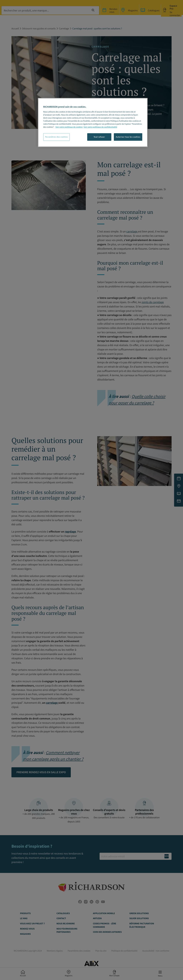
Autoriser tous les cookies (128, 137)
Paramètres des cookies (57, 137)
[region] (93, 122)
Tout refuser (99, 137)
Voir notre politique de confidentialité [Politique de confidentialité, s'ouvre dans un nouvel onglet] (100, 127)
